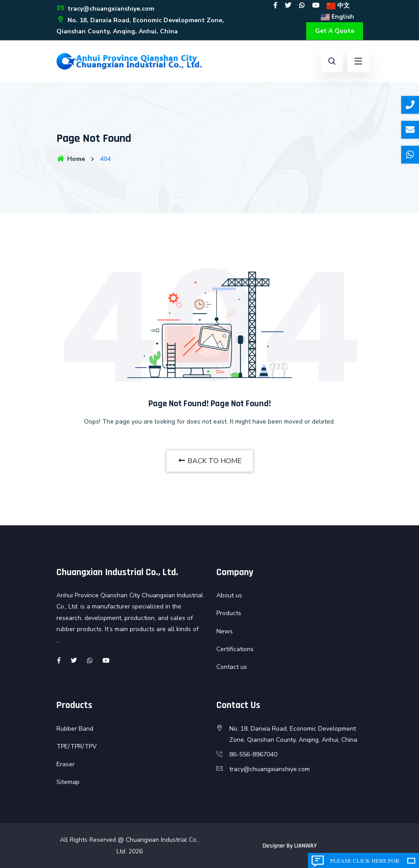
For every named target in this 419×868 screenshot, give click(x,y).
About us (229, 595)
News (225, 631)
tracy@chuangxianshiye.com (105, 9)
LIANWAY (305, 846)
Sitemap (68, 782)
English (337, 17)
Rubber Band (75, 729)
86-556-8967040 (253, 754)
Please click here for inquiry (365, 863)
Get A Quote (335, 31)
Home (71, 159)
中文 (338, 6)
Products (229, 613)
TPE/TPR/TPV (77, 746)
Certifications (235, 649)
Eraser (66, 764)
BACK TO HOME (210, 461)
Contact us (232, 667)
